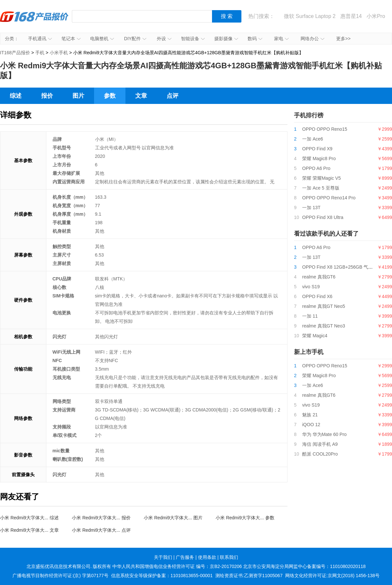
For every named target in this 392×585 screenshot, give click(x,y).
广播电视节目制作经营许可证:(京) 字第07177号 (60, 576)
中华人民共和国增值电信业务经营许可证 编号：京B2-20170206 (177, 566)
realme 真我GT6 (319, 277)
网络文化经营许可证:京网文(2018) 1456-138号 (332, 576)
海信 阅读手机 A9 (320, 444)
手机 (40, 53)
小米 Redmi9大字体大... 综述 (29, 518)
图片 (78, 96)
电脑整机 (102, 39)
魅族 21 (310, 415)
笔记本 (71, 39)
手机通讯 (40, 39)
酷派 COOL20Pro (320, 454)
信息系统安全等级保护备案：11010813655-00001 (162, 576)
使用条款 (207, 557)
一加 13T (311, 208)
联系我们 (229, 557)
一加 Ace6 (313, 139)
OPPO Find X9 (317, 149)
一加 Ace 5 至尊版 (321, 188)
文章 (141, 96)
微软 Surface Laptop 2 (310, 16)
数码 (255, 39)
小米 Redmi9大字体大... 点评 (101, 530)
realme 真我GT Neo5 (324, 306)
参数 (110, 96)
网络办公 (312, 39)
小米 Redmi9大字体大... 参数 (245, 518)
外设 (164, 39)
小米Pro (376, 16)
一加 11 (310, 316)
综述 (16, 96)
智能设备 (193, 39)
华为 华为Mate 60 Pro (324, 434)
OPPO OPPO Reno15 (325, 129)
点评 (172, 96)
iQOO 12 (311, 425)
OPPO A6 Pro (316, 168)
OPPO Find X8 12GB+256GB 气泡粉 (340, 267)
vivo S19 (311, 287)
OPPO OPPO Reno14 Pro (329, 198)
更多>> (343, 39)
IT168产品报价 (34, 21)
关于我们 (163, 557)
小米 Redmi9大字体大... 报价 (101, 518)
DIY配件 (135, 39)
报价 (47, 96)
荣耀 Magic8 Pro (319, 159)
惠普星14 (351, 16)
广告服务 (185, 557)
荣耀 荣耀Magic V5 (321, 178)
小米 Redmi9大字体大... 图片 (173, 518)
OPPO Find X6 (317, 296)
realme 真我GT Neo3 (324, 326)
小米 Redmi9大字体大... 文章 (29, 530)
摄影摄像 (226, 39)
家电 (281, 39)
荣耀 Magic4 (315, 336)
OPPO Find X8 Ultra (323, 217)
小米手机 (59, 53)
